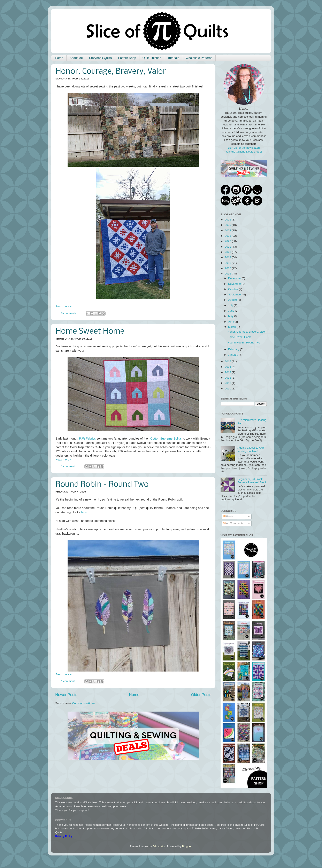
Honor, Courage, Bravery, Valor (111, 72)
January (233, 355)
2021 (228, 247)
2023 (228, 236)
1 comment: (69, 466)
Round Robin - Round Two (102, 485)
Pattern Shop (127, 58)
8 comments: (69, 313)
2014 (228, 367)
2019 (228, 257)
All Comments (233, 523)
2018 (228, 263)
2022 (228, 241)
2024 (228, 230)
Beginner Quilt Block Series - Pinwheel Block (252, 481)
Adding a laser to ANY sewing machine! (251, 449)
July (231, 305)
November (235, 284)
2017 (228, 268)
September (235, 294)
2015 (228, 361)
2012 (228, 378)
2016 (228, 274)
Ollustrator (159, 846)
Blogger (187, 846)
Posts (228, 516)
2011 (228, 383)
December (235, 278)
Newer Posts (66, 695)
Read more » (63, 306)
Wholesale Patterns (199, 58)
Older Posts (201, 695)
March (232, 327)
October (233, 289)
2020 (228, 252)
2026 (228, 220)
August (233, 300)
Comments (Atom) (84, 703)
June (232, 311)
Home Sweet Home (90, 332)
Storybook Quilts (100, 58)
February (234, 349)
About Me (76, 58)
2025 (228, 225)
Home (59, 58)
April (231, 322)
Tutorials (173, 58)
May (231, 316)
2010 (228, 389)
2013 (228, 372)
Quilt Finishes (152, 58)
